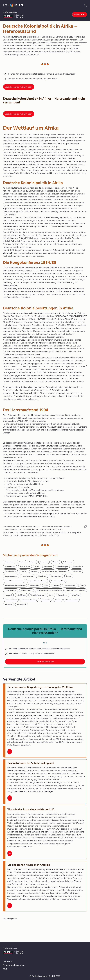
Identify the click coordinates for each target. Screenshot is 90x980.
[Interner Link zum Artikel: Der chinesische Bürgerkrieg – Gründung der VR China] (10, 752)
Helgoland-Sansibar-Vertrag (37, 581)
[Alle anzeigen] (10, 919)
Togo (82, 586)
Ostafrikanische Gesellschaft (76, 590)
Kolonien (58, 600)
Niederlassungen (62, 567)
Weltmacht (9, 605)
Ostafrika (55, 562)
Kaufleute (56, 586)
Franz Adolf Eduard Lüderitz (14, 581)
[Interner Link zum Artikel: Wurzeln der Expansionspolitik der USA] (10, 853)
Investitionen (63, 571)
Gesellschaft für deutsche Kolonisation (49, 590)
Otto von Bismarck (72, 600)
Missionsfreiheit (10, 567)
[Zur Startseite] (13, 5)
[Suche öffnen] (85, 5)
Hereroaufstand (56, 576)
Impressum (8, 961)
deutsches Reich (10, 571)
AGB (5, 969)
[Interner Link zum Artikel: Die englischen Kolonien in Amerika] (10, 906)
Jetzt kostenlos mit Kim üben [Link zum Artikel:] (19, 87)
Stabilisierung (68, 562)
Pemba (37, 567)
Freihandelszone (27, 590)
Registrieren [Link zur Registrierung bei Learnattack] (80, 14)
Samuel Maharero (48, 571)
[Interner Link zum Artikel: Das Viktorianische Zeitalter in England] (10, 798)
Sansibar (23, 571)
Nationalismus (9, 562)
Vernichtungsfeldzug (58, 581)
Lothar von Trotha (70, 586)
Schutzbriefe (42, 576)
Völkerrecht (77, 567)
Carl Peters (44, 562)
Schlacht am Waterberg (29, 600)
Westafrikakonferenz (37, 595)
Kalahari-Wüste (25, 567)
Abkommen (48, 567)
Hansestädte (46, 600)
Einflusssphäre (76, 571)
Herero (69, 576)
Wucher (22, 562)
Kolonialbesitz (21, 595)
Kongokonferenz (27, 576)
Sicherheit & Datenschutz (14, 965)
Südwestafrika (35, 586)
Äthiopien (32, 562)
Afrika (46, 586)
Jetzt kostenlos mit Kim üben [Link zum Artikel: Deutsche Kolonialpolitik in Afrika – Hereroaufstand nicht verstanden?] (19, 114)
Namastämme (63, 595)
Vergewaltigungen (11, 576)
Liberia (51, 595)
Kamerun (34, 571)
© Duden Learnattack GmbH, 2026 (45, 976)
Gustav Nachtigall (11, 590)
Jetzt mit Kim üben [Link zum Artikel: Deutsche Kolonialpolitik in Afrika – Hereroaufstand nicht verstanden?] (45, 662)
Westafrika (75, 595)
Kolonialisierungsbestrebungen (15, 586)
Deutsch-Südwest (11, 600)
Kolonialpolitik (22, 605)
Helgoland (8, 595)
